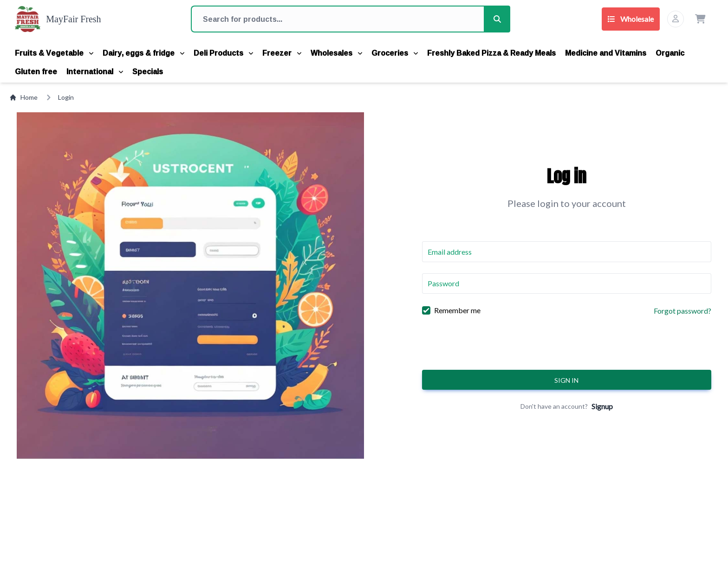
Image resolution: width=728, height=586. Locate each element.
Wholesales (336, 53)
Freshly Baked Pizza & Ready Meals (491, 53)
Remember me (457, 310)
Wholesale (631, 19)
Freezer (282, 53)
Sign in (566, 380)
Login (66, 97)
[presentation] (566, 346)
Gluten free (36, 71)
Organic (670, 53)
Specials (148, 71)
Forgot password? (682, 311)
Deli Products (223, 53)
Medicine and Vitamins (606, 53)
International (95, 71)
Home (23, 97)
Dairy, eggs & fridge (143, 53)
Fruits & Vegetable (54, 53)
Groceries (395, 53)
